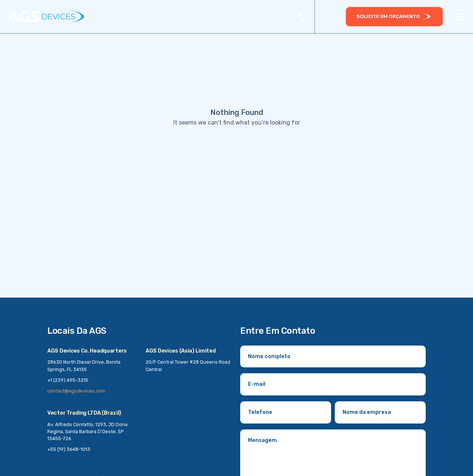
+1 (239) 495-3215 (68, 380)
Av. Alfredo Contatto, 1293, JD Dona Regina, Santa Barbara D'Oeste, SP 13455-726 (87, 431)
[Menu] (461, 17)
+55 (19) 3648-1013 (69, 449)
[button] (328, 17)
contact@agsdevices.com (76, 391)
